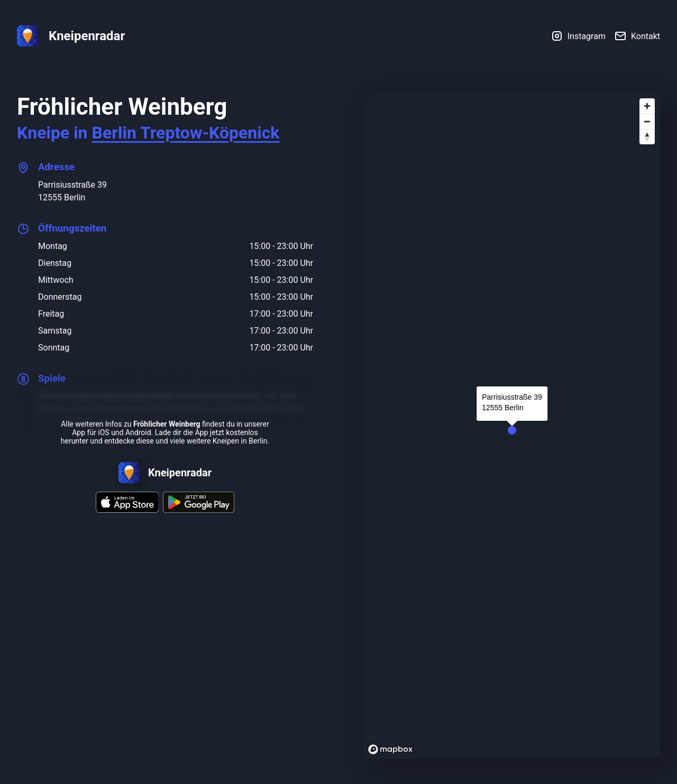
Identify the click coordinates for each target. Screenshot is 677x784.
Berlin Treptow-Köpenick (186, 133)
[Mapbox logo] (390, 749)
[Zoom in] (647, 106)
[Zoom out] (647, 121)
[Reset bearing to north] (647, 137)
